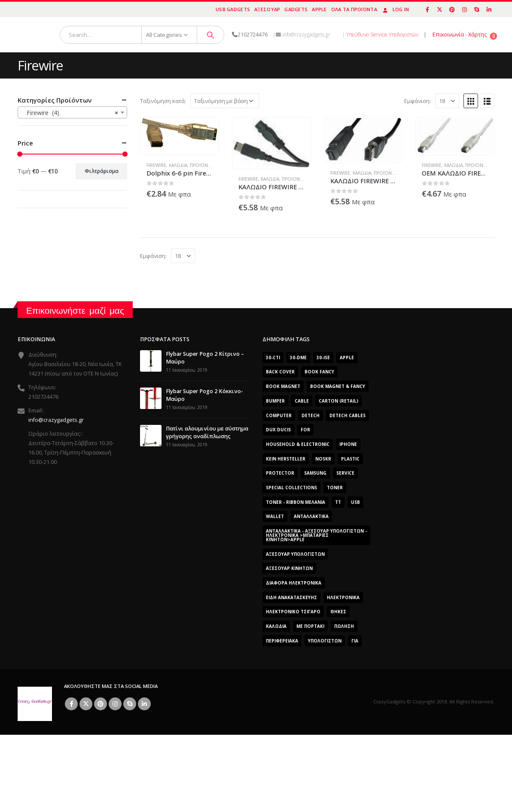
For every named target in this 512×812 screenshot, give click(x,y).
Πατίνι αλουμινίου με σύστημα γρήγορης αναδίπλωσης (207, 432)
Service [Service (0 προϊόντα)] (345, 473)
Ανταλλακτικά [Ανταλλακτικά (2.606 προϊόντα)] (311, 516)
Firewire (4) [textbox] (70, 113)
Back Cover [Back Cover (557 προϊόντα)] (280, 372)
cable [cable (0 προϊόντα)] (302, 401)
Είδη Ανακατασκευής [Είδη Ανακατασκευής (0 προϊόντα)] (291, 597)
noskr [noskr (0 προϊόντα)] (323, 459)
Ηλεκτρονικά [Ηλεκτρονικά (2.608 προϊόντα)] (343, 597)
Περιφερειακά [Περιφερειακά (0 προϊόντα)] (282, 641)
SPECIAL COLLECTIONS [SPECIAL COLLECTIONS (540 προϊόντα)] (291, 488)
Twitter (86, 704)
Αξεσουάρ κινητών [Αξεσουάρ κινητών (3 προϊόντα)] (289, 568)
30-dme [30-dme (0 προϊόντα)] (298, 358)
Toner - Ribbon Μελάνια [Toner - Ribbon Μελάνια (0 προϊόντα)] (296, 502)
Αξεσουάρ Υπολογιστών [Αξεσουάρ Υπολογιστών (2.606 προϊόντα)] (295, 554)
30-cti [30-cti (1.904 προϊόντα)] (273, 358)
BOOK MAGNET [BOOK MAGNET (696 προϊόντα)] (283, 386)
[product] (180, 132)
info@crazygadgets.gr (56, 420)
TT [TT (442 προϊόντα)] (338, 502)
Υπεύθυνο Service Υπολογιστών (382, 35)
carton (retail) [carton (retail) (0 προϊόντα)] (338, 401)
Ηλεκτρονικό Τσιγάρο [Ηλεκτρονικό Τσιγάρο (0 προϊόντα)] (293, 612)
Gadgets (296, 9)
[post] (151, 360)
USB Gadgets (233, 9)
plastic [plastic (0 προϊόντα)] (350, 459)
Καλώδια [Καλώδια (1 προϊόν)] (276, 626)
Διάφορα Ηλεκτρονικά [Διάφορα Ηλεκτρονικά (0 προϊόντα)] (294, 583)
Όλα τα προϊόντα (354, 9)
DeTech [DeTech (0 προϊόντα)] (311, 415)
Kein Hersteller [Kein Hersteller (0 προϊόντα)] (286, 459)
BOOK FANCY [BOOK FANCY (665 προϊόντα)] (319, 372)
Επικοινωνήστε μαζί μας (75, 311)
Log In (395, 9)
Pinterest (101, 704)
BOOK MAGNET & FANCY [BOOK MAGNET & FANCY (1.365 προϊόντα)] (338, 386)
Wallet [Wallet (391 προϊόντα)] (275, 516)
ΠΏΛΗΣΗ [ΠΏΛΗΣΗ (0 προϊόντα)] (344, 626)
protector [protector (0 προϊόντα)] (280, 473)
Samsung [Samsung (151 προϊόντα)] (315, 473)
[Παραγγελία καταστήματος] (225, 101)
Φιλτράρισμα (102, 171)
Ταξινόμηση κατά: (163, 101)
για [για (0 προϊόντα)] (355, 641)
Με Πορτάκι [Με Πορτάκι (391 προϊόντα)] (310, 626)
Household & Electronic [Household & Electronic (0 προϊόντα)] (298, 444)
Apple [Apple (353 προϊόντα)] (347, 358)
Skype (130, 704)
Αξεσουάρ (267, 9)
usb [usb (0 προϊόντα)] (355, 502)
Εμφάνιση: (418, 101)
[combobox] (72, 112)
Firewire (156, 165)
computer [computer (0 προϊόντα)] (279, 415)
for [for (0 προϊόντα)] (305, 430)
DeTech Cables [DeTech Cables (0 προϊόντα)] (347, 415)
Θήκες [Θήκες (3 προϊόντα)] (338, 612)
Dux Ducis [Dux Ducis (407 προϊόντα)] (278, 430)
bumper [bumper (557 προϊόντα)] (275, 401)
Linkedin (144, 704)
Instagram (115, 704)
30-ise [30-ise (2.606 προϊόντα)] (323, 358)
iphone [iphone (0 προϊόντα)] (348, 444)
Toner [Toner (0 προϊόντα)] (335, 488)
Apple (319, 9)
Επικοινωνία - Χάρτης (460, 35)
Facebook (71, 704)
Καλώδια (178, 165)
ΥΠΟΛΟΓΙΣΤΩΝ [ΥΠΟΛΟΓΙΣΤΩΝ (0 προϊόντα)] (325, 641)
